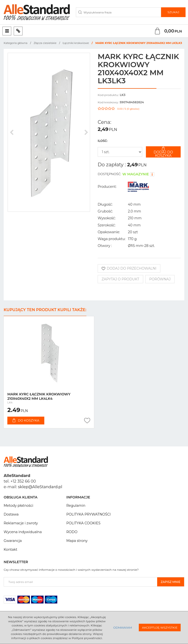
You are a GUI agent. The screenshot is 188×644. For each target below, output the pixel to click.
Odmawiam (123, 628)
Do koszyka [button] (26, 420)
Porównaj (160, 279)
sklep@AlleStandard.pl (40, 487)
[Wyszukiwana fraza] (118, 12)
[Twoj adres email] (81, 582)
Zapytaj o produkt (120, 279)
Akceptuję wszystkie (160, 628)
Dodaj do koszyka (163, 152)
